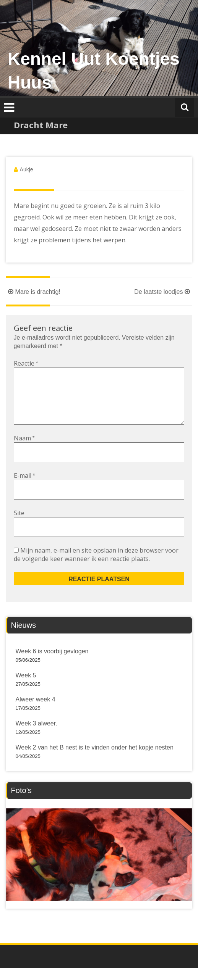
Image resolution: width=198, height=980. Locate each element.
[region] (99, 867)
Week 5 (26, 687)
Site (19, 525)
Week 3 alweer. (37, 736)
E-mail (24, 488)
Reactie (26, 363)
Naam (24, 450)
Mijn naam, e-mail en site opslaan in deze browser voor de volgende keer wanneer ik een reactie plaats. (96, 567)
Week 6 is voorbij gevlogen (52, 663)
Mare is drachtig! (33, 292)
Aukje (27, 169)
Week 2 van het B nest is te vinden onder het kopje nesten (95, 760)
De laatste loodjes (163, 292)
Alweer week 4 (36, 712)
